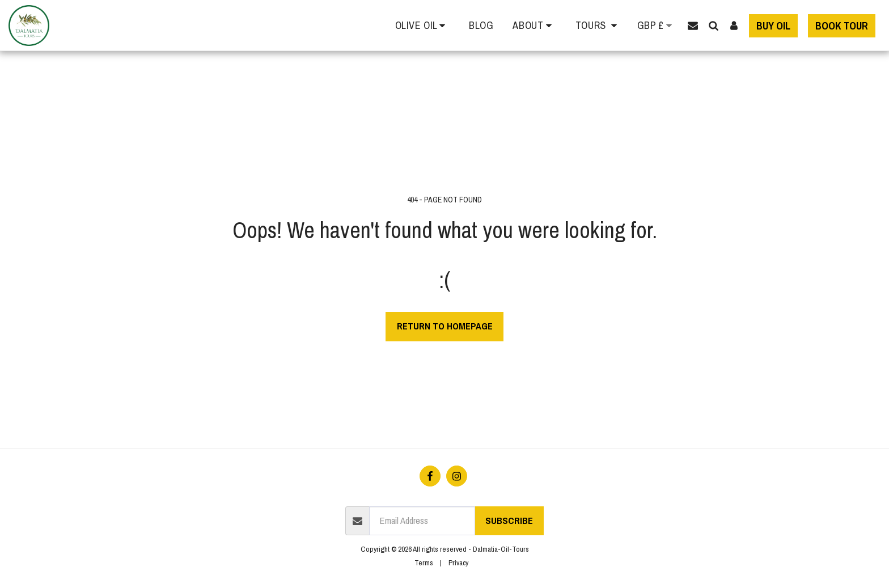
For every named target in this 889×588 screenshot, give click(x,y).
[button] (423, 26)
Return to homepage (445, 326)
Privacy (458, 562)
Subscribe (509, 521)
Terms (424, 562)
